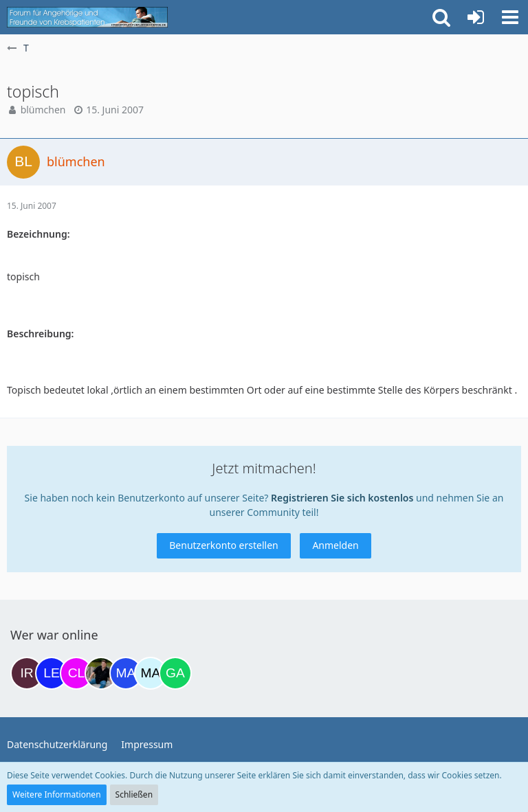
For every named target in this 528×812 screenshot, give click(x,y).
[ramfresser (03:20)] (101, 673)
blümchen (43, 110)
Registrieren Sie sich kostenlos (342, 498)
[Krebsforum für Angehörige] (87, 17)
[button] (510, 17)
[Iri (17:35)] (27, 673)
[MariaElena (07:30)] (151, 673)
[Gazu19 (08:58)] (175, 673)
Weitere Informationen (57, 794)
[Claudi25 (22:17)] (76, 673)
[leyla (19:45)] (52, 673)
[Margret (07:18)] (126, 673)
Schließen (134, 794)
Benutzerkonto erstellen (223, 545)
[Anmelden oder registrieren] (476, 17)
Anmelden (335, 545)
